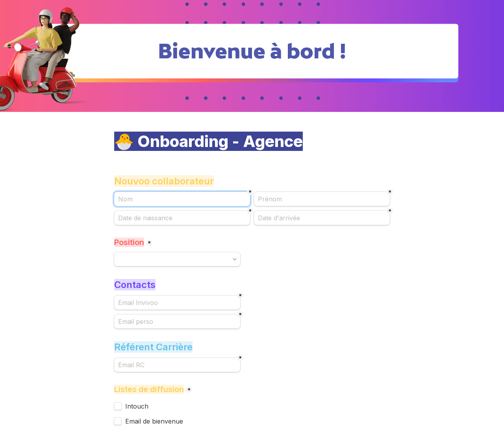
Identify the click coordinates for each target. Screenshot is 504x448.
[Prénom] (322, 199)
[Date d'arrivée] (322, 218)
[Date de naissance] (182, 218)
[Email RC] (177, 365)
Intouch (137, 406)
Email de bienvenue (154, 421)
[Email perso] (177, 322)
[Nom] (182, 199)
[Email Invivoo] (177, 303)
